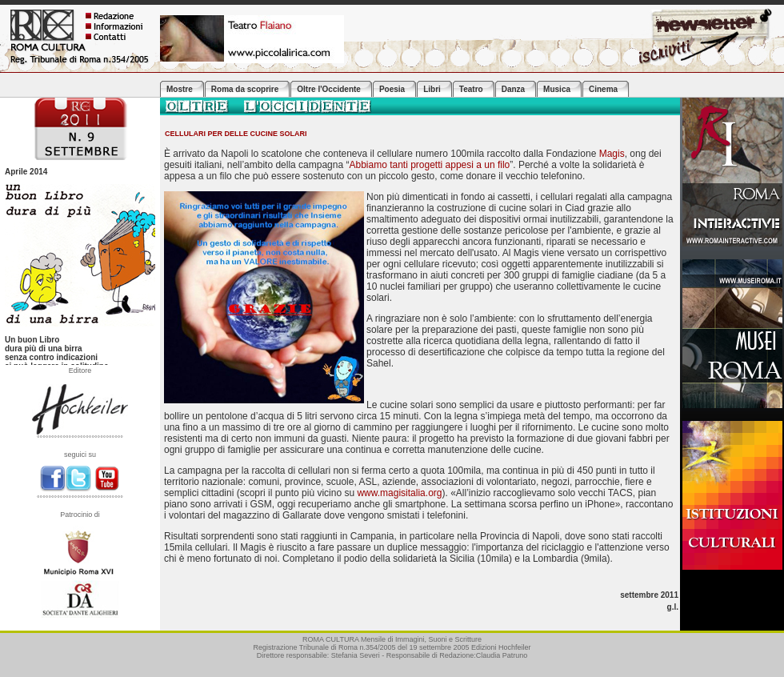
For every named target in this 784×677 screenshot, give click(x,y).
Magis (612, 154)
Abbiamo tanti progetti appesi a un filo (429, 165)
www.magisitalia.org (399, 493)
